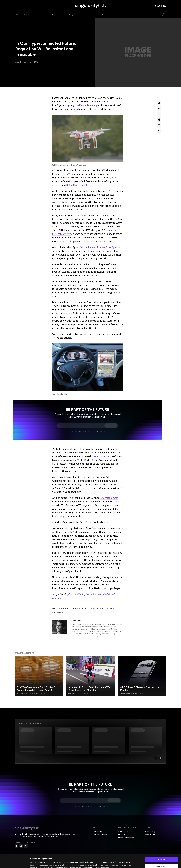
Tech (113, 15)
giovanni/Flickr (76, 594)
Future (78, 15)
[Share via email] (159, 125)
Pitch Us (122, 835)
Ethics (93, 609)
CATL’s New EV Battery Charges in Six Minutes (140, 689)
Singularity (57, 613)
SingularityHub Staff (25, 693)
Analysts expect (109, 498)
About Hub (97, 832)
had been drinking (86, 105)
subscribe (161, 6)
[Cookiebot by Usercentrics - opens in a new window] (15, 864)
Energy (105, 15)
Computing (68, 15)
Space (97, 15)
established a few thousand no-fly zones (99, 247)
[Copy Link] (159, 131)
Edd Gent (72, 693)
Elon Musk (84, 609)
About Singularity (99, 835)
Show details (121, 863)
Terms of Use (150, 835)
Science (88, 15)
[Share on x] (159, 103)
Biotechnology (43, 15)
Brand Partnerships (126, 838)
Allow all (162, 848)
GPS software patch (77, 185)
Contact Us (123, 832)
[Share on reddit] (159, 120)
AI (33, 15)
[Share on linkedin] (159, 114)
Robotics (56, 15)
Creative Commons (61, 609)
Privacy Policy (150, 832)
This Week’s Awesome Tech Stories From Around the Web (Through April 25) (38, 689)
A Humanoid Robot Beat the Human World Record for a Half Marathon (90, 689)
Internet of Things (106, 609)
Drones (74, 609)
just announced (101, 456)
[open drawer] (17, 6)
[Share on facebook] (159, 109)
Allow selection (162, 855)
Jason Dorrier (21, 62)
